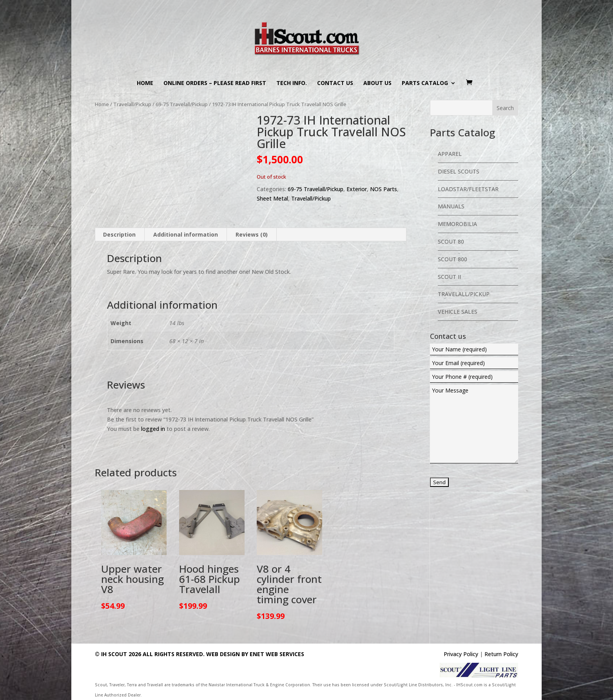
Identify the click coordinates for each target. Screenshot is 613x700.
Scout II (449, 277)
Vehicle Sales (458, 312)
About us (377, 83)
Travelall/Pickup (132, 104)
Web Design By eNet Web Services (255, 654)
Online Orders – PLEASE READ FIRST (215, 83)
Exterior (357, 189)
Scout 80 (451, 241)
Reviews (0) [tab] (252, 234)
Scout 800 (452, 259)
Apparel (450, 154)
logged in (153, 429)
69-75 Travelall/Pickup (182, 104)
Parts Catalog (425, 83)
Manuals (451, 206)
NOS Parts (384, 189)
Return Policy (501, 654)
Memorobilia (457, 224)
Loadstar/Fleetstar (468, 189)
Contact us (335, 83)
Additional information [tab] (186, 234)
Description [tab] (119, 234)
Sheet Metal (272, 198)
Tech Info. (292, 83)
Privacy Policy (461, 654)
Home (145, 83)
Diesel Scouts (459, 171)
